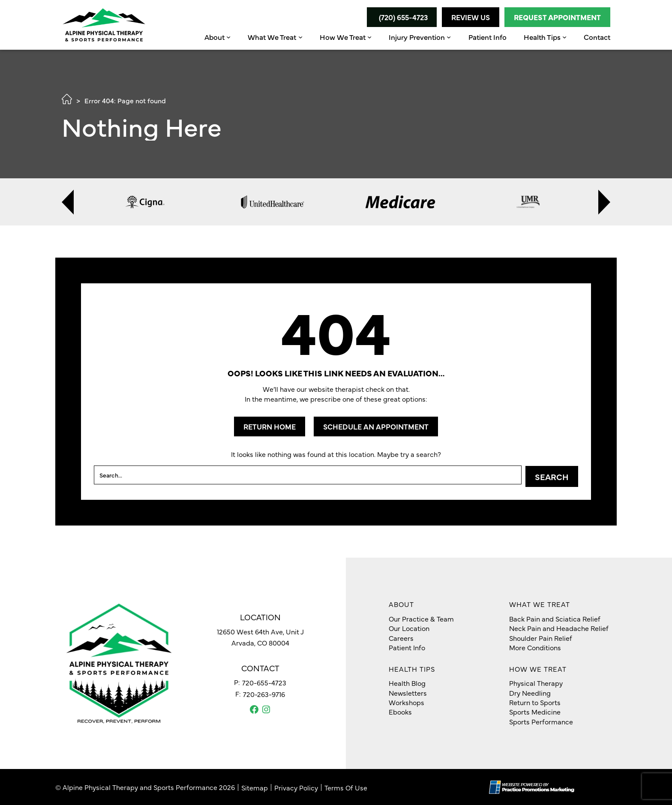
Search (552, 476)
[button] (401, 17)
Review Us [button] (471, 17)
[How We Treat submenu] (369, 37)
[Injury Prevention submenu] (449, 37)
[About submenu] (228, 37)
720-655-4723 (264, 682)
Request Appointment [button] (557, 17)
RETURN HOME (270, 427)
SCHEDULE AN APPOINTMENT (376, 427)
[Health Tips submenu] (564, 37)
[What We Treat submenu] (300, 37)
